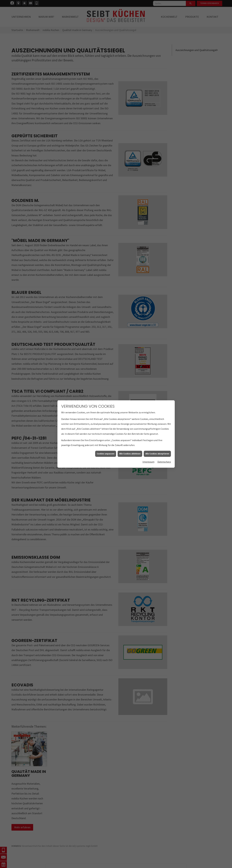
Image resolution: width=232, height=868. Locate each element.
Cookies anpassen (106, 450)
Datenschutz (164, 458)
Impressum (148, 458)
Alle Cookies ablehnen (130, 450)
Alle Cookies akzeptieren (157, 450)
